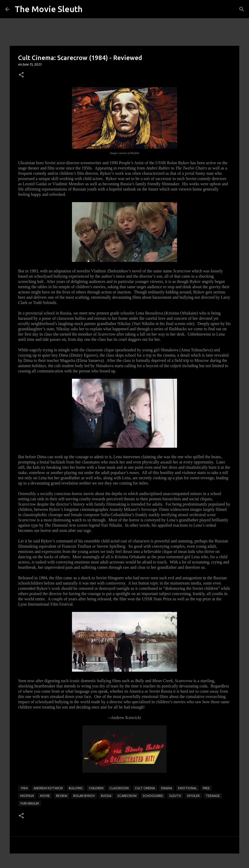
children (96, 788)
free (206, 788)
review (62, 796)
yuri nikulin (30, 803)
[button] (21, 75)
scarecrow (127, 796)
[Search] (242, 9)
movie (45, 796)
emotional (187, 788)
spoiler (193, 796)
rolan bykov (84, 796)
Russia (106, 796)
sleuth (175, 796)
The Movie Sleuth (49, 9)
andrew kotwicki (48, 788)
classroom (119, 788)
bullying (76, 788)
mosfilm (27, 796)
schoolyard (153, 796)
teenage (213, 796)
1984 (24, 788)
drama (167, 788)
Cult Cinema (145, 788)
